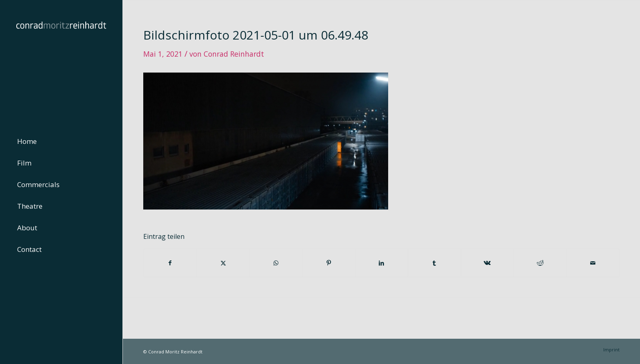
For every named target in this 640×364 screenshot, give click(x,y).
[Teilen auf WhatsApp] (276, 263)
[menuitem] (61, 142)
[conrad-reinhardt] (61, 61)
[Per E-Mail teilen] (593, 263)
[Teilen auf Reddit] (540, 263)
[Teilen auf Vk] (487, 263)
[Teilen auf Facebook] (170, 263)
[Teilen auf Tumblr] (434, 263)
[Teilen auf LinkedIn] (382, 263)
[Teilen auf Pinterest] (329, 263)
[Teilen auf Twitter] (223, 263)
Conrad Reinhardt (234, 54)
